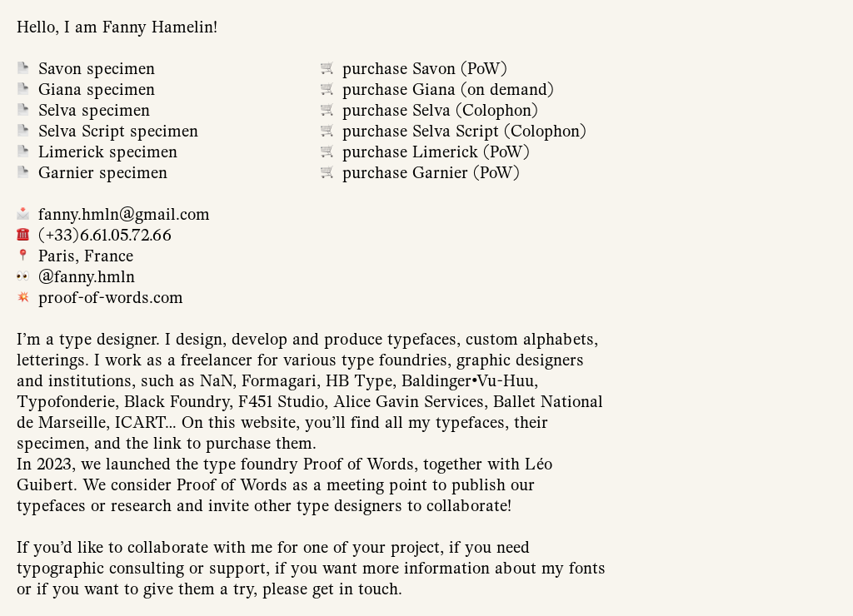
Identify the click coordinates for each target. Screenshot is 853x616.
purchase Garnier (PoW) (431, 173)
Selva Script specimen (118, 131)
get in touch (355, 589)
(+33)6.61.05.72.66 (105, 235)
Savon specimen (97, 69)
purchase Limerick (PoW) (436, 152)
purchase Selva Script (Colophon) (464, 131)
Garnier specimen (103, 173)
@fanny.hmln (87, 277)
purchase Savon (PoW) (425, 69)
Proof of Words (359, 464)
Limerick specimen (108, 152)
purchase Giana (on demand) (448, 89)
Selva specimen (94, 110)
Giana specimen (97, 89)
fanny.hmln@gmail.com (124, 214)
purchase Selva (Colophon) (440, 110)
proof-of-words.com (111, 298)
